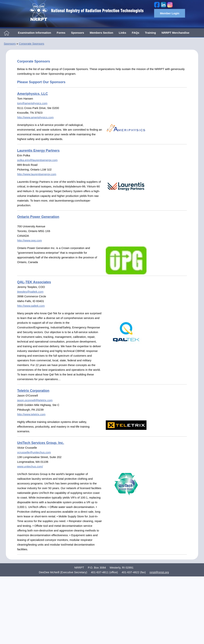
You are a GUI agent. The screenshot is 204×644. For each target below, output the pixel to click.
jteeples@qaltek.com (30, 292)
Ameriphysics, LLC (33, 94)
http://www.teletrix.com (31, 414)
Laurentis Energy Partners (38, 151)
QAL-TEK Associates (34, 282)
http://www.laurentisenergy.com (37, 174)
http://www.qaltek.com (31, 306)
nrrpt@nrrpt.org (159, 572)
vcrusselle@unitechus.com (34, 452)
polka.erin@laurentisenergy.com (37, 160)
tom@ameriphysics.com (32, 103)
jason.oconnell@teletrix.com (35, 400)
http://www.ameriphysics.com (35, 117)
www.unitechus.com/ (30, 466)
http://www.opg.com (30, 240)
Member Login (170, 13)
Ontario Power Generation (38, 217)
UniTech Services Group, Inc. (41, 443)
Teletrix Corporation (33, 391)
